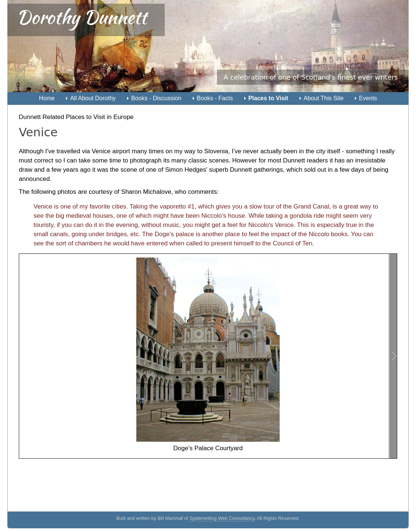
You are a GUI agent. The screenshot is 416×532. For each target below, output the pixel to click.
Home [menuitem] (47, 98)
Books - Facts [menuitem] (215, 98)
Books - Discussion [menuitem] (156, 98)
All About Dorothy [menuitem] (93, 98)
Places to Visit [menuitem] (268, 98)
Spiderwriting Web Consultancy (222, 518)
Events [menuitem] (368, 98)
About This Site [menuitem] (324, 98)
